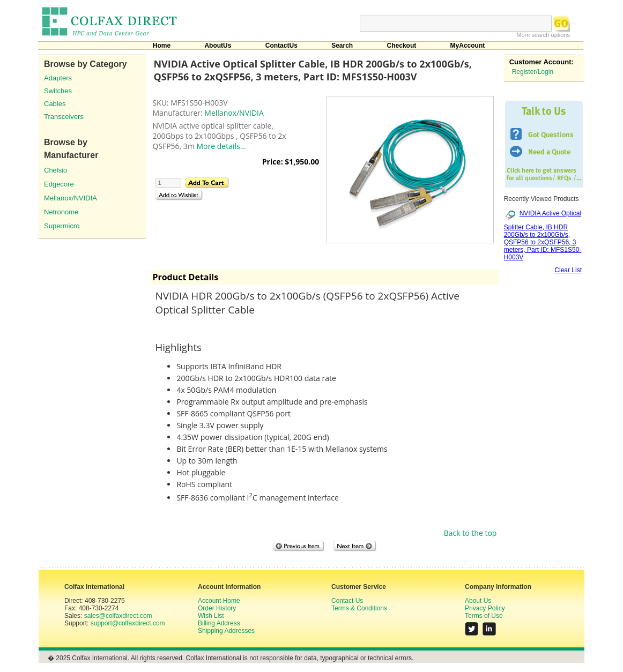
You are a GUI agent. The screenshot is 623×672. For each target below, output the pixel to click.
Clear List (568, 270)
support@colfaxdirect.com (128, 623)
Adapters (58, 78)
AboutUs (218, 46)
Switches (58, 91)
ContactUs (281, 46)
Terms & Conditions (359, 608)
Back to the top (470, 533)
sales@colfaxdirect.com (118, 616)
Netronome (61, 212)
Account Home (219, 601)
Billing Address (219, 623)
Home (162, 46)
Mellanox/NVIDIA (71, 198)
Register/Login (533, 72)
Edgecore (59, 184)
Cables (55, 104)
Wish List (211, 616)
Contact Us (347, 601)
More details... (221, 146)
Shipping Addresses (226, 631)
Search (342, 46)
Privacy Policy (485, 608)
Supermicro (62, 226)
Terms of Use (484, 616)
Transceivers (64, 117)
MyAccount (468, 46)
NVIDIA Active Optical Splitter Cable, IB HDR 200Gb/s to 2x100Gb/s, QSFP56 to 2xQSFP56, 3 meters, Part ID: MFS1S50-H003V (543, 235)
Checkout (402, 46)
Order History (217, 608)
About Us (478, 601)
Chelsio (55, 170)
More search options (543, 35)
